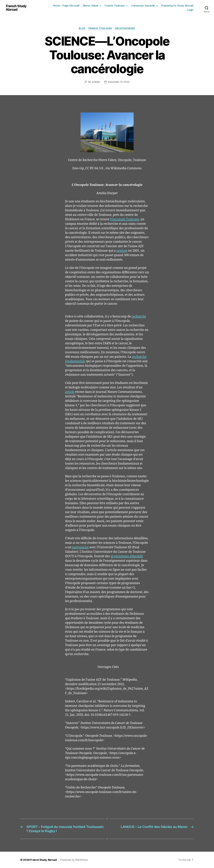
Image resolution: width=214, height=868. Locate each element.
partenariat (80, 547)
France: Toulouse (115, 6)
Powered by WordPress (74, 860)
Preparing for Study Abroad (177, 6)
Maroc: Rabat (91, 6)
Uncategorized (125, 28)
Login (190, 10)
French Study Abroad (16, 8)
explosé (122, 251)
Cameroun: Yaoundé (143, 6)
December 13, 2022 (119, 82)
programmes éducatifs (127, 556)
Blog (82, 28)
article (70, 392)
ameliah (96, 82)
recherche (139, 316)
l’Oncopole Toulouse (125, 219)
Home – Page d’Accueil (66, 6)
